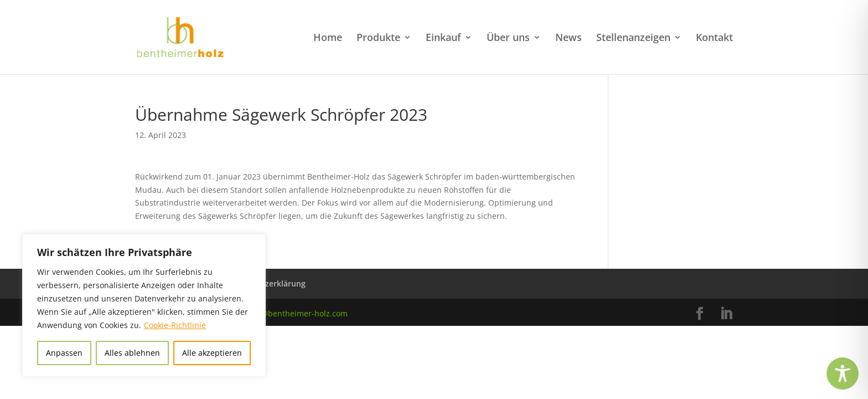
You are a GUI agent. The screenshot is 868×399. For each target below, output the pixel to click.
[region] (144, 305)
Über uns (508, 39)
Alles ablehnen (132, 353)
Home (328, 39)
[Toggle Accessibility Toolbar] (843, 374)
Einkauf (443, 39)
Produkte (378, 39)
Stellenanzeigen (633, 39)
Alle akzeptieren (212, 353)
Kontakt (714, 39)
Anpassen (64, 353)
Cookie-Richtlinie (175, 325)
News (569, 39)
